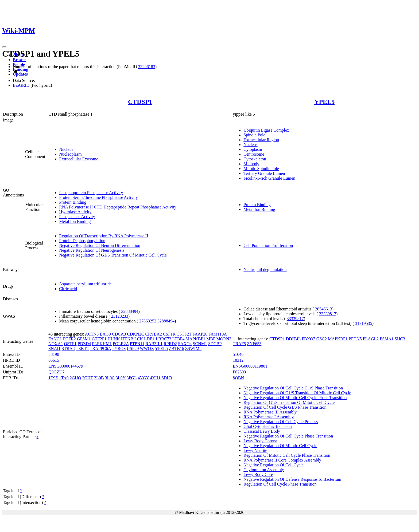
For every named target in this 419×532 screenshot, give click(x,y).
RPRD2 (170, 344)
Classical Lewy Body (262, 431)
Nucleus (66, 149)
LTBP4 (179, 339)
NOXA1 (56, 344)
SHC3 (400, 339)
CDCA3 (119, 334)
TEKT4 (82, 348)
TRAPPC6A (100, 348)
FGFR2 (69, 339)
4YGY (143, 378)
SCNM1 (200, 344)
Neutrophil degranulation (265, 269)
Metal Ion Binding (75, 221)
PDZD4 (84, 344)
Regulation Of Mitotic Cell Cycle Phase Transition (287, 455)
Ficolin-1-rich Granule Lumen (269, 178)
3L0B (99, 378)
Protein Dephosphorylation (82, 241)
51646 (238, 354)
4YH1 (155, 378)
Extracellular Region (261, 140)
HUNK (114, 339)
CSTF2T (184, 334)
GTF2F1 (99, 339)
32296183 (147, 67)
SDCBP (215, 344)
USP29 (133, 348)
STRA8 (68, 348)
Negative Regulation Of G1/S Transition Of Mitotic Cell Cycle (113, 255)
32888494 (130, 311)
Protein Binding (73, 202)
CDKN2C (135, 334)
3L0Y (121, 378)
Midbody (251, 164)
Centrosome (254, 154)
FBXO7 (309, 339)
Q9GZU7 (56, 372)
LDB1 (149, 339)
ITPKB (127, 339)
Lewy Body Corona (260, 441)
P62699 (239, 372)
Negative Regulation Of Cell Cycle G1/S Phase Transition (293, 388)
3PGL (132, 378)
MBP (211, 339)
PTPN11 (137, 344)
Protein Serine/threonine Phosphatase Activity (98, 197)
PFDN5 (355, 339)
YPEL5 (324, 102)
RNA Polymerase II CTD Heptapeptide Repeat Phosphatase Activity (118, 207)
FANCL (55, 339)
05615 (54, 360)
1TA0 (64, 378)
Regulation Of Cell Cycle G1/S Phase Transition (285, 407)
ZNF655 (254, 344)
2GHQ (75, 378)
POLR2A (121, 344)
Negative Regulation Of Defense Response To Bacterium (292, 479)
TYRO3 (119, 348)
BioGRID (21, 85)
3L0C (110, 378)
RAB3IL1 (154, 344)
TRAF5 (239, 344)
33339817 (328, 314)
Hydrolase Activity (75, 212)
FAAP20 (200, 334)
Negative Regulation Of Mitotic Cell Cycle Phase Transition (295, 398)
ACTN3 (92, 334)
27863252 (148, 321)
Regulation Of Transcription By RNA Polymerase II (104, 236)
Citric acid (68, 289)
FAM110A (218, 334)
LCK (139, 339)
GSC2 (322, 339)
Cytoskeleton (255, 159)
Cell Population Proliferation (268, 245)
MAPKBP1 (195, 339)
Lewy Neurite (255, 450)
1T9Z (53, 378)
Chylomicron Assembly (264, 470)
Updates (20, 74)
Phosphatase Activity (77, 217)
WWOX (147, 348)
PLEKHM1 (102, 344)
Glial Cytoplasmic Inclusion (267, 426)
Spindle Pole (254, 135)
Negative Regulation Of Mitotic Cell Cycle (280, 446)
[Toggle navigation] (4, 47)
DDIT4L (293, 339)
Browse (20, 60)
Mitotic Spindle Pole (261, 169)
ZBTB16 (176, 348)
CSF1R (169, 334)
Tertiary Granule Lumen (264, 173)
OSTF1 (70, 344)
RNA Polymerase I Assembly (269, 417)
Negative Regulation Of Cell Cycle (273, 465)
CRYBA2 (153, 334)
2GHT (88, 378)
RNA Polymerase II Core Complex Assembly (282, 460)
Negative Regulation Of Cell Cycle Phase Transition (288, 436)
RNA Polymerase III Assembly (270, 412)
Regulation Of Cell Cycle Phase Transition (280, 484)
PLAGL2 (371, 339)
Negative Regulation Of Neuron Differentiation (100, 245)
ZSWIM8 (193, 348)
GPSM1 (84, 339)
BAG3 (105, 334)
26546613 (324, 309)
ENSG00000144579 (66, 366)
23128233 (120, 316)
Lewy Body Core (258, 474)
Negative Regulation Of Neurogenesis (92, 250)
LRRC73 (164, 339)
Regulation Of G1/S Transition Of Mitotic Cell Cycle (289, 402)
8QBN (238, 378)
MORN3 (224, 339)
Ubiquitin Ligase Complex (266, 130)
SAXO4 (185, 344)
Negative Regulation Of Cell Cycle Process (281, 422)
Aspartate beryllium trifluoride (85, 284)
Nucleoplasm (70, 154)
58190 (54, 354)
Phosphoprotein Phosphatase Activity (91, 193)
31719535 (364, 323)
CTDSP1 (140, 102)
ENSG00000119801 (250, 366)
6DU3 (167, 378)
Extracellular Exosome (79, 159)
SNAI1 (54, 348)
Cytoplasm (253, 149)
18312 (238, 360)
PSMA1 (387, 339)
